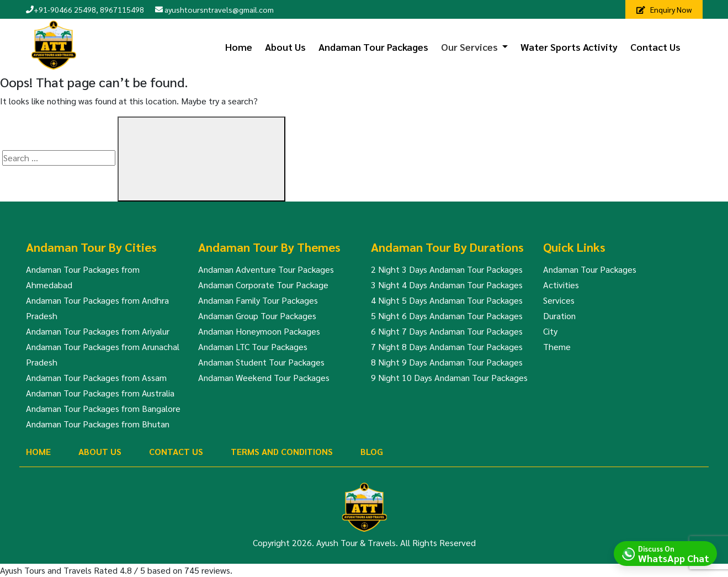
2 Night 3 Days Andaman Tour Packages (447, 269)
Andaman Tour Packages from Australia (100, 393)
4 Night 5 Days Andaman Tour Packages (447, 300)
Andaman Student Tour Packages (261, 362)
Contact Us (655, 47)
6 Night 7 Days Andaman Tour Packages (447, 331)
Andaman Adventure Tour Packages (266, 269)
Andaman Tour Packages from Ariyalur (98, 331)
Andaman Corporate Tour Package (263, 285)
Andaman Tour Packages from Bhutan (98, 424)
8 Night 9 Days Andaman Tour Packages (447, 362)
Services (559, 300)
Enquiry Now (664, 9)
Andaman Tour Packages (373, 47)
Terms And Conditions (282, 451)
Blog (372, 451)
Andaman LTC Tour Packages (253, 346)
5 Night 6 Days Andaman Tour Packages (447, 316)
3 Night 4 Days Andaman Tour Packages (447, 285)
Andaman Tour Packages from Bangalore (103, 408)
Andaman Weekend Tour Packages (264, 377)
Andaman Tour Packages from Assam (96, 377)
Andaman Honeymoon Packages (259, 331)
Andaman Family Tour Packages (258, 300)
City (550, 331)
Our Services (469, 47)
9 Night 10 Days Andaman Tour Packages (449, 377)
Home (239, 47)
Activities (561, 285)
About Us (285, 47)
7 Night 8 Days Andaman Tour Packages (447, 346)
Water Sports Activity (569, 47)
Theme (557, 346)
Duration (559, 316)
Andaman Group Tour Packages (257, 316)
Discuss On (674, 553)
